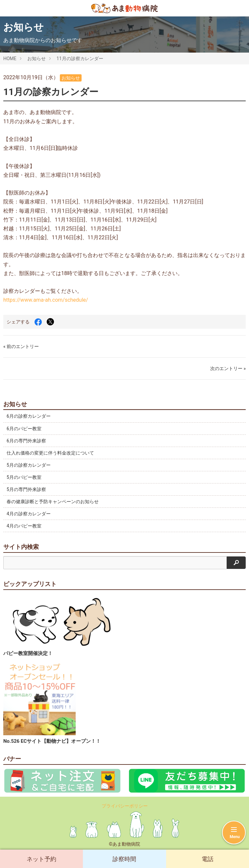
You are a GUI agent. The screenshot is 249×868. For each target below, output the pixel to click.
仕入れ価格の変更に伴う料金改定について (50, 453)
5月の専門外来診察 (26, 489)
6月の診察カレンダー (29, 416)
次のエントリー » (228, 368)
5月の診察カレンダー (29, 465)
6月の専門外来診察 (26, 441)
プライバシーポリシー (125, 806)
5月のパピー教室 (24, 477)
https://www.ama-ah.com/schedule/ (46, 300)
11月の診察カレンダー (80, 59)
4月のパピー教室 (24, 526)
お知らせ (37, 59)
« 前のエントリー (21, 346)
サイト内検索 (21, 547)
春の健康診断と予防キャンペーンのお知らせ (53, 502)
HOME (10, 59)
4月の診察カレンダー (29, 514)
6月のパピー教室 (24, 429)
